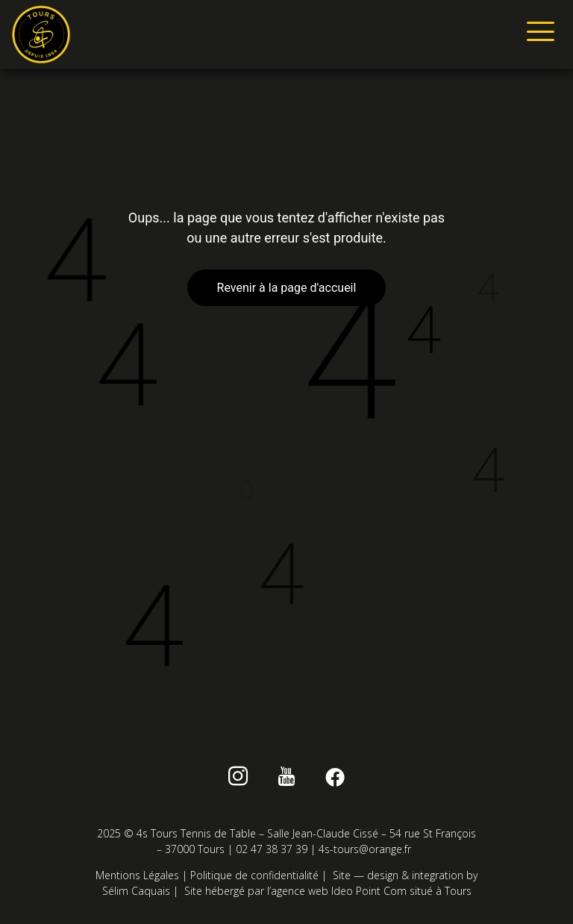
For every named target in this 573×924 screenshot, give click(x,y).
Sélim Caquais (136, 891)
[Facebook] (335, 779)
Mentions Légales (137, 875)
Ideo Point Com (369, 891)
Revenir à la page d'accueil (287, 288)
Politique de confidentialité (254, 875)
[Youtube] (287, 779)
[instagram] (238, 779)
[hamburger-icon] (538, 34)
